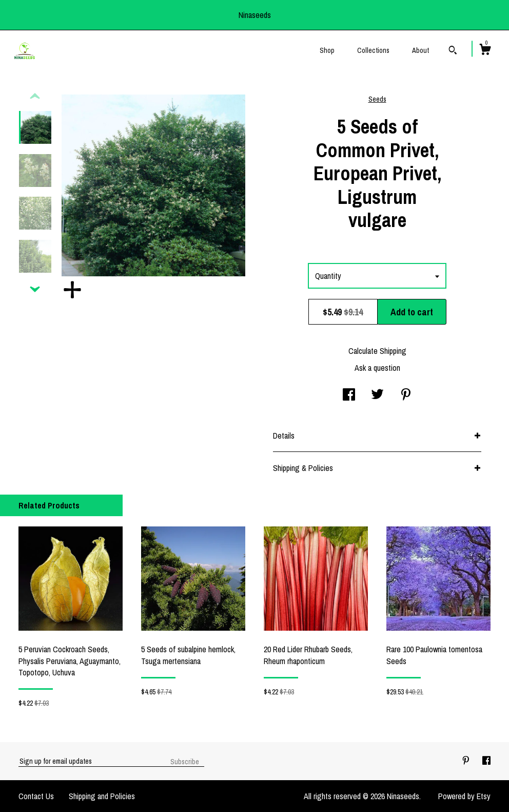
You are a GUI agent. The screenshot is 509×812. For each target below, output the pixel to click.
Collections (373, 50)
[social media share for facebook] (349, 395)
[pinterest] (467, 761)
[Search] (453, 51)
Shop (327, 50)
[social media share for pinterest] (406, 395)
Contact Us (36, 796)
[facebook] (486, 761)
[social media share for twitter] (377, 395)
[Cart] (485, 51)
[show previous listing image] (35, 97)
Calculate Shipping (377, 351)
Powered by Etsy (464, 796)
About (420, 50)
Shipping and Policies (102, 796)
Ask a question (377, 368)
